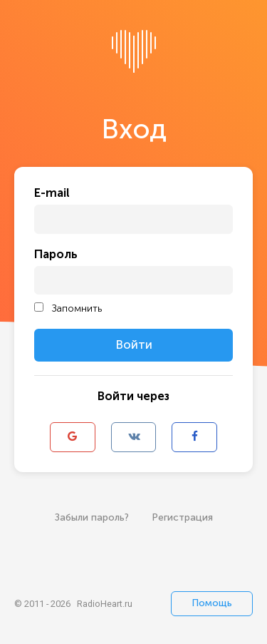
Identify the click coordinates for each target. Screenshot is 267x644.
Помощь (212, 603)
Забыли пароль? (92, 517)
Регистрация (182, 517)
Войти (134, 344)
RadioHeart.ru (105, 604)
